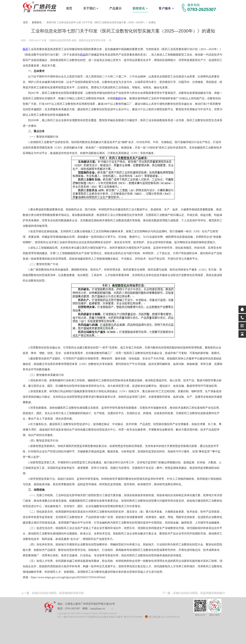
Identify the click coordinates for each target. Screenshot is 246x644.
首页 (69, 8)
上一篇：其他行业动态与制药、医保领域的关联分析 (52, 593)
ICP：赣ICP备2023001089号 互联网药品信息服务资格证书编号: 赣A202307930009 (100, 617)
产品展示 (115, 8)
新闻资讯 (140, 8)
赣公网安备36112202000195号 (162, 617)
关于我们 (91, 8)
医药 (25, 49)
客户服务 (166, 8)
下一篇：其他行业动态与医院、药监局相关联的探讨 (194, 593)
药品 (83, 55)
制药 (118, 98)
